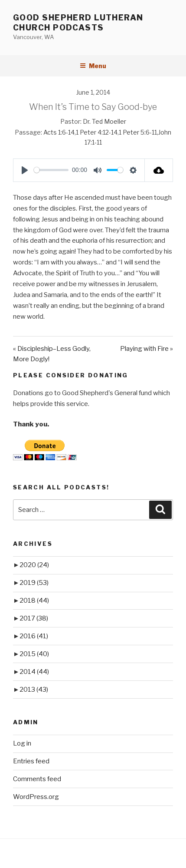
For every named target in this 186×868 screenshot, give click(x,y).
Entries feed (31, 761)
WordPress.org (36, 797)
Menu (93, 66)
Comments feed (37, 779)
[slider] (51, 170)
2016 (34, 636)
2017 (34, 618)
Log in (22, 743)
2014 (34, 672)
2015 (34, 654)
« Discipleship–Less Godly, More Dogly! (52, 354)
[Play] (25, 170)
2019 (34, 583)
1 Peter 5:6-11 (138, 132)
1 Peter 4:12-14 (97, 132)
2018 (34, 601)
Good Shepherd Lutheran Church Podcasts (78, 23)
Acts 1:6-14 (59, 132)
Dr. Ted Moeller (104, 121)
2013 (34, 690)
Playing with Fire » (147, 349)
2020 (34, 565)
